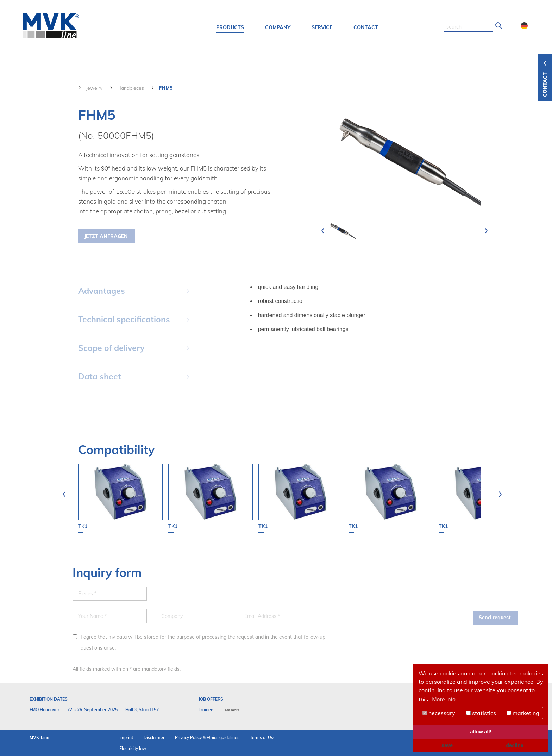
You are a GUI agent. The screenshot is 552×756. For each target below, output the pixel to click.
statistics (481, 713)
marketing (523, 713)
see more (232, 710)
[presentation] (323, 231)
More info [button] (444, 699)
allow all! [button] (481, 732)
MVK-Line (39, 738)
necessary (439, 713)
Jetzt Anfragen (106, 236)
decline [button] (515, 745)
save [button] (447, 745)
